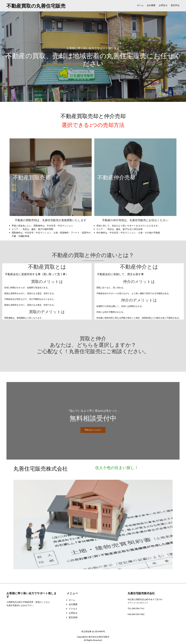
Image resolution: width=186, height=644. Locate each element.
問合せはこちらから (93, 430)
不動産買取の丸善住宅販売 (36, 6)
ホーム (140, 6)
